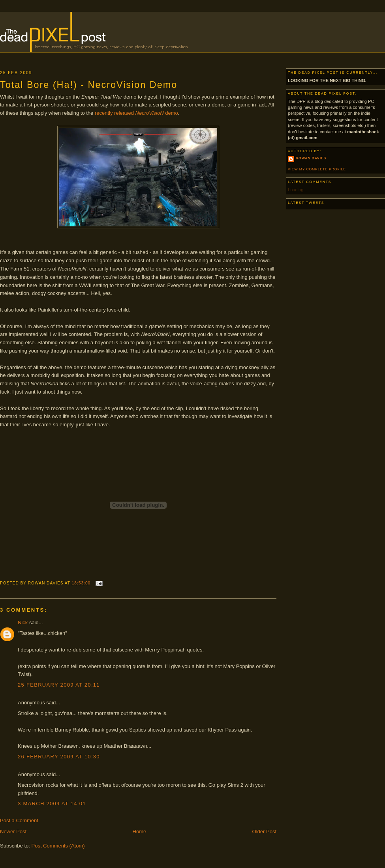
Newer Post (13, 832)
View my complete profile (317, 169)
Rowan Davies (311, 158)
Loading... (298, 190)
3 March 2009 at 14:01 (52, 804)
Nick (23, 623)
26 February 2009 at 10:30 (59, 757)
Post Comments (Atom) (58, 846)
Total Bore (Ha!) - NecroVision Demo (89, 85)
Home (140, 832)
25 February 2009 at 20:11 (59, 685)
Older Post (264, 832)
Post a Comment (19, 820)
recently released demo (136, 113)
